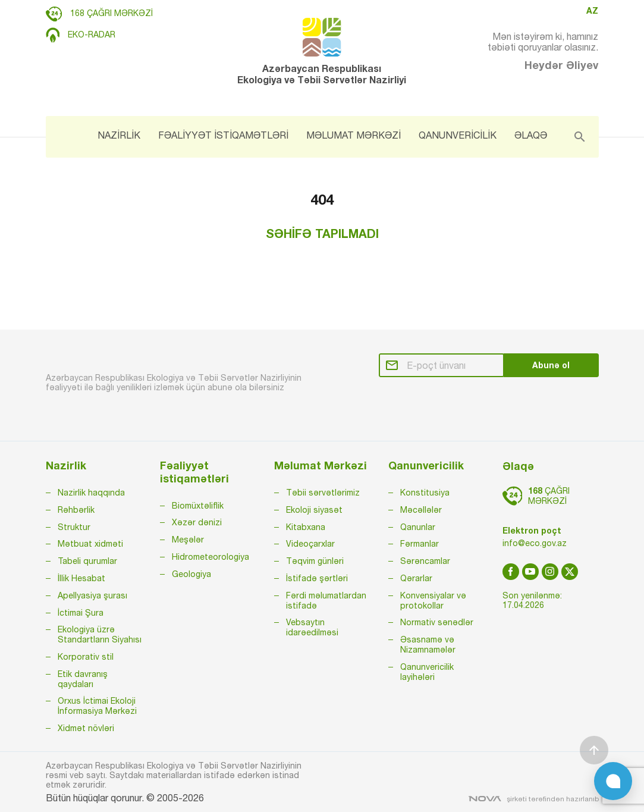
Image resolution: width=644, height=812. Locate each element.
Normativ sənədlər (437, 622)
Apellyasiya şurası (92, 595)
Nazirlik (66, 465)
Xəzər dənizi (197, 522)
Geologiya (191, 574)
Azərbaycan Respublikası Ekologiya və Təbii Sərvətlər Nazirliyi (322, 51)
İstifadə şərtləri (317, 578)
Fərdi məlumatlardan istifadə (326, 601)
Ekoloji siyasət (314, 510)
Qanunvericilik (426, 465)
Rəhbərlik (76, 510)
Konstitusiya (425, 493)
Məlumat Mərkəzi (321, 465)
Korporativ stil (86, 657)
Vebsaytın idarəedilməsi (312, 627)
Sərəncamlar (425, 561)
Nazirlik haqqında (91, 493)
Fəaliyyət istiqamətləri (194, 472)
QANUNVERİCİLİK (458, 135)
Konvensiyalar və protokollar (433, 601)
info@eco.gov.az (535, 543)
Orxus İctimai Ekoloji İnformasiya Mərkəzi (97, 706)
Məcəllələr (421, 510)
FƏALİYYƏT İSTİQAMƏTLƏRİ (223, 135)
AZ (592, 11)
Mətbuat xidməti (90, 544)
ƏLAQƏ (531, 135)
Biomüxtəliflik (198, 506)
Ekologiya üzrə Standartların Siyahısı (100, 634)
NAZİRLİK (119, 135)
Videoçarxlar (310, 544)
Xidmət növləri (86, 728)
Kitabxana (306, 527)
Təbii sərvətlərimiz (323, 493)
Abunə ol (551, 365)
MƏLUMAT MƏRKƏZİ (354, 135)
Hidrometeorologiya (211, 557)
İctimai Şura (81, 613)
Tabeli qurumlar (87, 561)
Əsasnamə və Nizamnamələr (428, 645)
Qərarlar (416, 578)
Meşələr (188, 540)
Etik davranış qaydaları (83, 679)
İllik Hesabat (81, 578)
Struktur (74, 527)
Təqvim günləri (315, 561)
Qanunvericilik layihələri (427, 672)
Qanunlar (418, 527)
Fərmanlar (420, 544)
